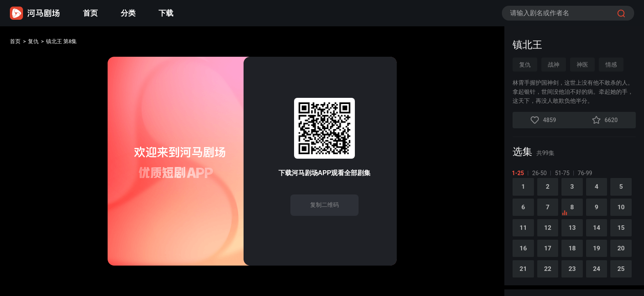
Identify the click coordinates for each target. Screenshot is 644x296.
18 (575, 254)
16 (524, 254)
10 (626, 212)
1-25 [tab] (519, 173)
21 (524, 276)
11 (524, 233)
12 (549, 233)
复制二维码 (324, 205)
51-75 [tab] (563, 173)
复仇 (38, 42)
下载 (166, 13)
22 (549, 276)
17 (549, 254)
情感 (611, 65)
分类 (128, 13)
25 (626, 276)
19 (600, 254)
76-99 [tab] (585, 173)
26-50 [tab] (540, 173)
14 (600, 233)
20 (626, 254)
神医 (582, 65)
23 (575, 276)
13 (575, 233)
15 (626, 233)
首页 (90, 13)
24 (600, 276)
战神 (554, 65)
